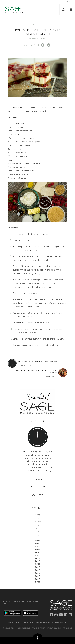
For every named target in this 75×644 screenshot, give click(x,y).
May (38, 532)
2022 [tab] (38, 549)
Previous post (27, 365)
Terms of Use (67, 628)
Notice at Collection (54, 628)
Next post (50, 377)
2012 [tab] (38, 579)
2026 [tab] (38, 515)
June (38, 535)
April (38, 528)
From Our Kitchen (38, 39)
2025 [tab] (38, 540)
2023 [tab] (38, 546)
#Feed (69, 2)
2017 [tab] (38, 564)
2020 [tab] (38, 555)
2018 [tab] (38, 561)
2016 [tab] (38, 567)
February (38, 522)
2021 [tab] (38, 552)
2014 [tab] (38, 573)
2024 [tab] (38, 543)
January (38, 518)
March (38, 525)
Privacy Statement (39, 628)
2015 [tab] (38, 570)
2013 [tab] (38, 576)
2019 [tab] (38, 558)
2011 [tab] (38, 582)
